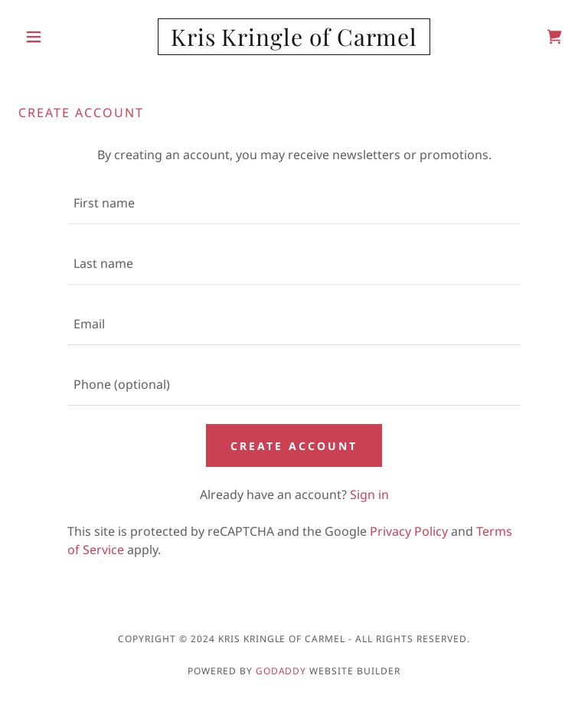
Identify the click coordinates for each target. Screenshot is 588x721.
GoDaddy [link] (281, 671)
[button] (60, 37)
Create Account (294, 446)
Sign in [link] (369, 494)
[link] (294, 41)
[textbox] (294, 203)
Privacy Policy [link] (409, 531)
